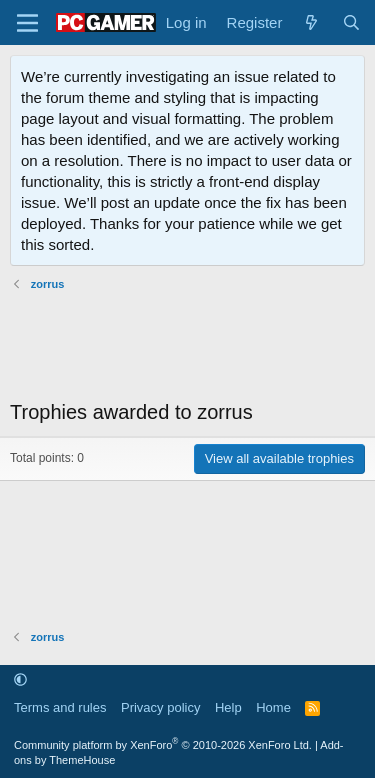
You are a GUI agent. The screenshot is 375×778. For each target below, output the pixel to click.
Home (273, 707)
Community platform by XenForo (163, 745)
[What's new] (311, 22)
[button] (20, 679)
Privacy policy (160, 707)
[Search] (351, 22)
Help (228, 707)
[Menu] (27, 23)
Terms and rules (60, 707)
